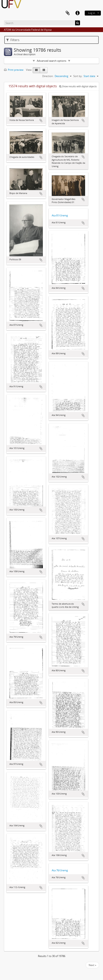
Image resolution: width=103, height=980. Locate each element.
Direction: (48, 76)
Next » (92, 965)
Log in (92, 13)
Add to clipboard (41, 120)
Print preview (14, 70)
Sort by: (78, 76)
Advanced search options (51, 61)
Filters (13, 40)
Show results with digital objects (78, 86)
